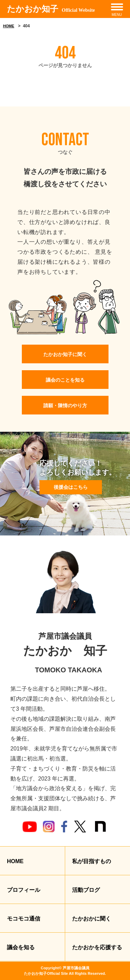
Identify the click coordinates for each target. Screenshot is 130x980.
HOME (9, 26)
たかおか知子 (51, 9)
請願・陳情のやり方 (65, 405)
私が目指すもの (92, 861)
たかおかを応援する (97, 947)
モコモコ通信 (24, 919)
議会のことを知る (65, 380)
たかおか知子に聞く (65, 354)
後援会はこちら (71, 487)
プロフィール (24, 890)
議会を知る (21, 947)
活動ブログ (86, 890)
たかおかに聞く (92, 919)
